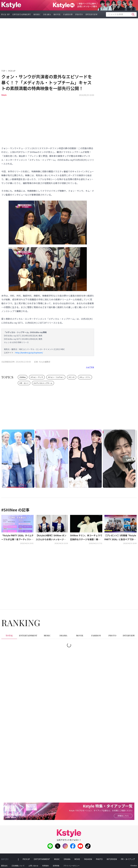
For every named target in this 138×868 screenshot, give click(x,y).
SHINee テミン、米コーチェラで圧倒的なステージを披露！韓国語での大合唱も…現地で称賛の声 (86, 538)
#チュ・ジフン (85, 377)
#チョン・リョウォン (56, 377)
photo (79, 14)
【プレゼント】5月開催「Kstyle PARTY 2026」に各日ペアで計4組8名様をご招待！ (120, 538)
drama (47, 14)
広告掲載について (18, 866)
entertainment (22, 14)
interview (92, 14)
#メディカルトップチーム (43, 383)
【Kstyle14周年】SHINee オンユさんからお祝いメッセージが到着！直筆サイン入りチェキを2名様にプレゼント (51, 538)
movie (57, 14)
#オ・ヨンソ (24, 383)
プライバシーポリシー (71, 866)
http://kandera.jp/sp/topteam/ (29, 353)
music (37, 14)
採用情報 (56, 866)
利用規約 (46, 866)
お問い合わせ (33, 866)
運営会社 (4, 866)
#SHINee (23, 377)
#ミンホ (72, 377)
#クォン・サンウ (37, 377)
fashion (68, 14)
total (9, 636)
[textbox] (121, 14)
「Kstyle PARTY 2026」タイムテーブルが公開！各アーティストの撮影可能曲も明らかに (17, 538)
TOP (3, 71)
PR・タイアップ (128, 859)
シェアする (90, 367)
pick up (26, 859)
